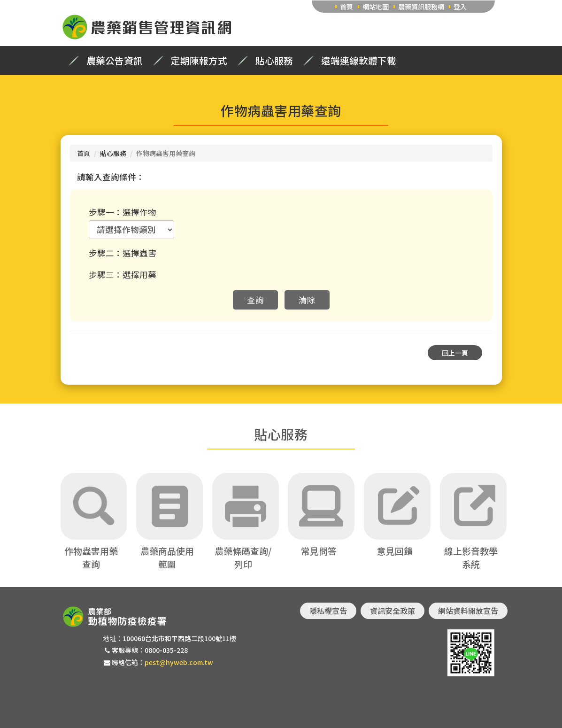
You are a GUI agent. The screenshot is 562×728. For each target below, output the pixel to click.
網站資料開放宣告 (468, 611)
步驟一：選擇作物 (123, 212)
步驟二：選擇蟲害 (123, 253)
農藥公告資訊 (115, 61)
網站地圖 (376, 7)
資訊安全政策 (393, 611)
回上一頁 (455, 353)
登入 (460, 7)
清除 (307, 300)
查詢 (255, 300)
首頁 (346, 7)
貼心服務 (274, 61)
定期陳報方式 (199, 61)
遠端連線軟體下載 (359, 61)
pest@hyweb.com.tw (179, 662)
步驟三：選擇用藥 (123, 275)
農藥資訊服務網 (421, 7)
